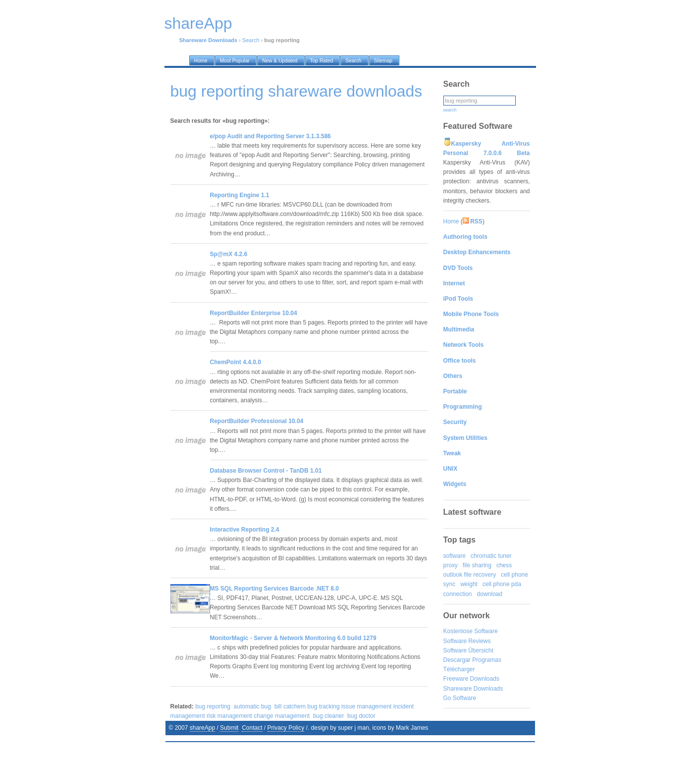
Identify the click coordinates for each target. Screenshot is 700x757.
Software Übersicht (468, 650)
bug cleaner (329, 716)
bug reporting (213, 706)
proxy (451, 565)
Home (451, 221)
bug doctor (361, 716)
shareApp (202, 728)
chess (504, 565)
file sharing (477, 565)
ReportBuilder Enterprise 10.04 (254, 313)
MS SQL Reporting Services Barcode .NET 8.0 (275, 589)
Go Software (460, 698)
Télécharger (459, 669)
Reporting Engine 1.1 (240, 195)
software (455, 556)
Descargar (457, 660)
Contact (252, 728)
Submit (229, 728)
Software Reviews (467, 641)
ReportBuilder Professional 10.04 (257, 421)
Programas (487, 660)
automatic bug (252, 706)
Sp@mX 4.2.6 (229, 254)
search (450, 110)
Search (251, 40)
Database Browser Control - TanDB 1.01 (266, 471)
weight (469, 584)
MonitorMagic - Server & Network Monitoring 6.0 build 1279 (293, 638)
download (490, 594)
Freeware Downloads (471, 679)
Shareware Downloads (473, 689)
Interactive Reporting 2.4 (245, 530)
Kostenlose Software (471, 631)
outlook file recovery (470, 575)
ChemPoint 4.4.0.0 (236, 362)
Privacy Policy (286, 728)
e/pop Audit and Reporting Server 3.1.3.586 (270, 136)
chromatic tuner (491, 556)
